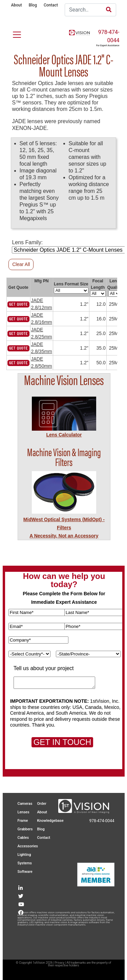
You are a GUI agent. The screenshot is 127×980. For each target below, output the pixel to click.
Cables (23, 838)
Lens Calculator (64, 435)
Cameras (25, 804)
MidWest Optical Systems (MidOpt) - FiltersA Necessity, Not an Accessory (64, 528)
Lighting (24, 855)
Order (42, 804)
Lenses (24, 812)
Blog (33, 5)
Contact (51, 5)
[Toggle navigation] (13, 33)
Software (25, 872)
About (17, 5)
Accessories (28, 846)
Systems (25, 863)
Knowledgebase (50, 821)
